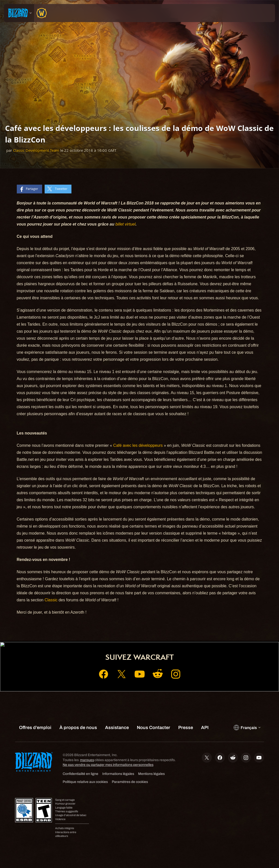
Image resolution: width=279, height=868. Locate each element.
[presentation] (19, 13)
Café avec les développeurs (138, 445)
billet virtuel (125, 224)
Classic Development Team (36, 150)
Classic (52, 600)
